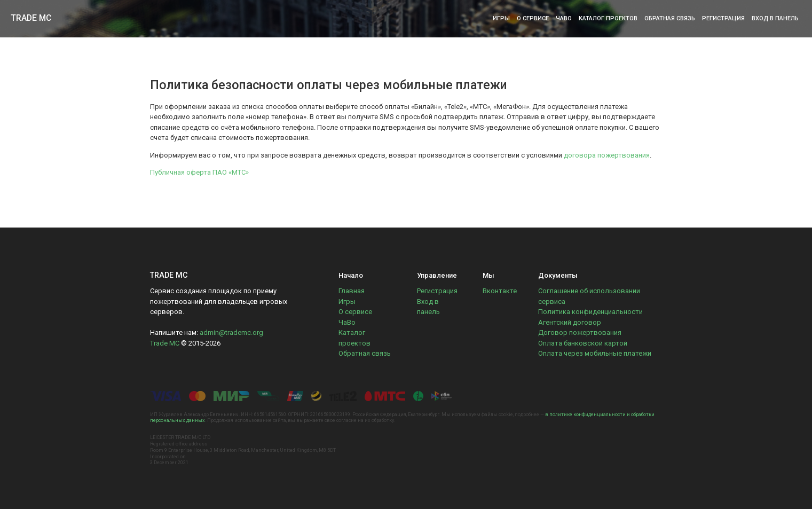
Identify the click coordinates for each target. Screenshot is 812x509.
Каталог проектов (608, 18)
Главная (352, 291)
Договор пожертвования (580, 332)
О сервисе (533, 18)
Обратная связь (670, 18)
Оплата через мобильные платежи (595, 353)
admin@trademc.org (231, 332)
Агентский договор (570, 322)
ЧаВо (564, 18)
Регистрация (723, 18)
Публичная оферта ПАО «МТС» (199, 172)
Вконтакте (500, 291)
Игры (501, 18)
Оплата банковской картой (583, 343)
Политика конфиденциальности (590, 312)
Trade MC (31, 18)
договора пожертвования (607, 155)
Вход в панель (775, 18)
